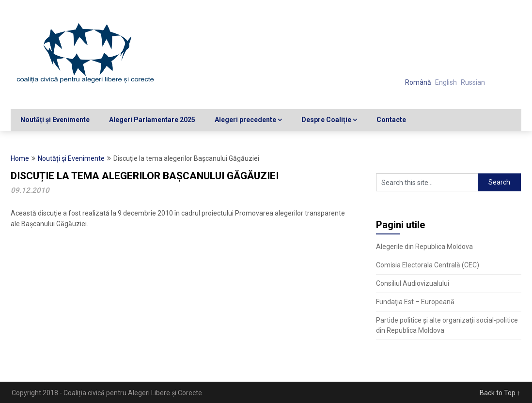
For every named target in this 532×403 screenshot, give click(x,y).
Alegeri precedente (245, 120)
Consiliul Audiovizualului (413, 283)
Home (20, 158)
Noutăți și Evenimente (55, 120)
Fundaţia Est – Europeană (415, 302)
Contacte (391, 120)
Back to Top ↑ (500, 393)
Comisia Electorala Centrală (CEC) (428, 265)
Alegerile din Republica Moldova (424, 247)
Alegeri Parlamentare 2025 (152, 120)
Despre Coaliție (326, 120)
